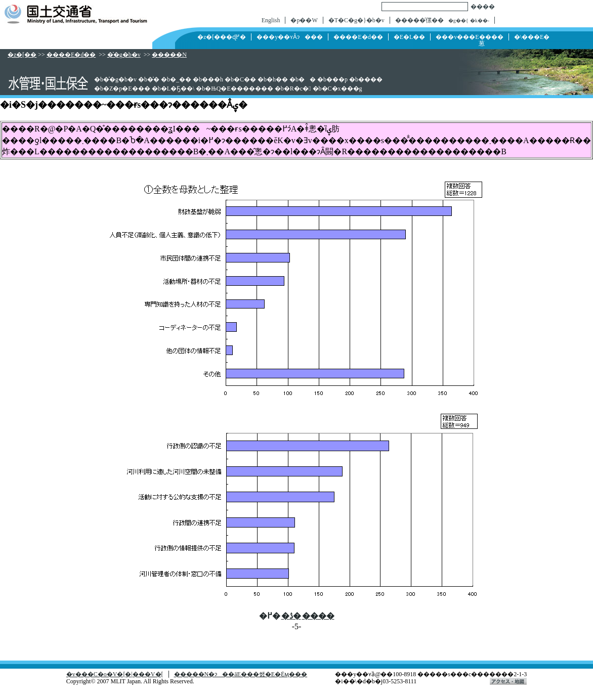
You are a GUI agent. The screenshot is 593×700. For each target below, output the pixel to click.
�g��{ (458, 20)
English (271, 20)
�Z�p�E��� (127, 89)
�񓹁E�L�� (410, 37)
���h (213, 79)
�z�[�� (22, 55)
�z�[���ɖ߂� (222, 37)
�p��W (304, 20)
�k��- (480, 20)
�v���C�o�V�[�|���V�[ (115, 674)
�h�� (277, 79)
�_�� (181, 79)
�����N (169, 55)
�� (307, 79)
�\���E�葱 (514, 40)
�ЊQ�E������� (239, 89)
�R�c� (298, 89)
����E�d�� (358, 37)
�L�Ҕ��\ (178, 89)
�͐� (153, 79)
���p (337, 79)
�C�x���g (342, 89)
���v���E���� (469, 37)
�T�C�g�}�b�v (356, 20)
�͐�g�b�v (124, 55)
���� (483, 7)
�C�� (245, 79)
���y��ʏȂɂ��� (290, 37)
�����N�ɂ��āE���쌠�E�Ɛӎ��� (241, 674)
